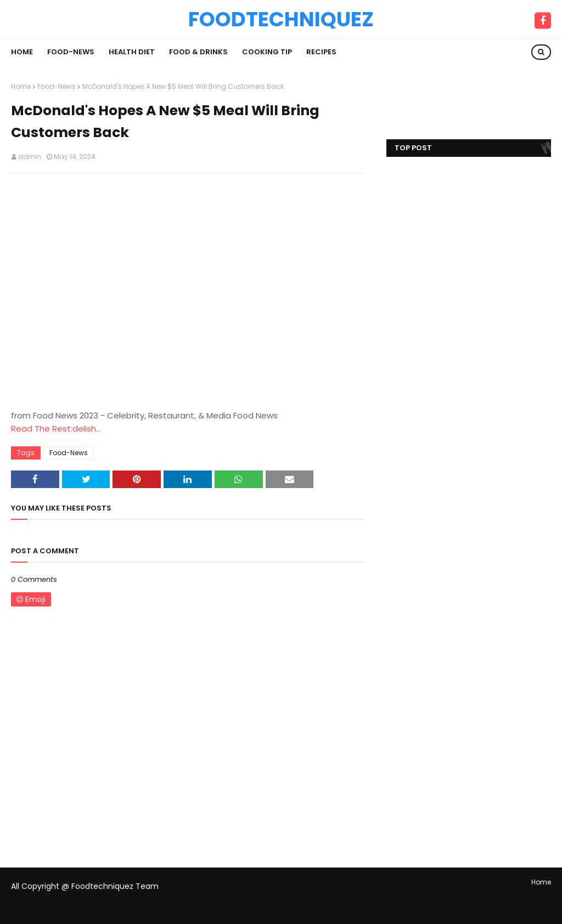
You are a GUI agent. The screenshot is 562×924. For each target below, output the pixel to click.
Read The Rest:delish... (56, 429)
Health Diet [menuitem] (132, 52)
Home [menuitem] (22, 52)
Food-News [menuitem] (71, 52)
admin (30, 157)
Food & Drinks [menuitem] (198, 52)
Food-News (57, 86)
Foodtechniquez (281, 19)
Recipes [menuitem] (321, 52)
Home (21, 86)
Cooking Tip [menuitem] (267, 52)
